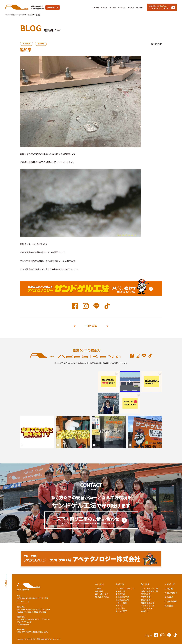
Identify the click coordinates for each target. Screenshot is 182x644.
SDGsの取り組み (102, 597)
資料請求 (169, 597)
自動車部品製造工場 (150, 591)
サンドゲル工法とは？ (125, 588)
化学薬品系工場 (122, 600)
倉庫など (119, 605)
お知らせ (131, 7)
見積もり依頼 (171, 601)
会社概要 (99, 591)
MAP (23, 602)
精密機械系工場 (122, 597)
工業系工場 (120, 591)
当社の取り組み (102, 594)
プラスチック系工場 (150, 588)
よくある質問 (121, 611)
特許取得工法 (53, 7)
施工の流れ (120, 608)
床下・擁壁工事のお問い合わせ (88, 520)
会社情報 (96, 7)
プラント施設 (121, 603)
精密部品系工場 (148, 603)
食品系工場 (120, 594)
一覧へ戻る (91, 326)
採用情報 (139, 7)
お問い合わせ (171, 593)
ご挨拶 (98, 588)
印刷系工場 (146, 594)
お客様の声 (122, 7)
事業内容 (104, 7)
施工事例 (113, 7)
